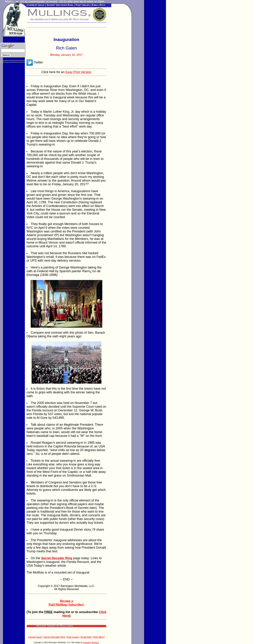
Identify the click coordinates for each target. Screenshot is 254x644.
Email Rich (86, 637)
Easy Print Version (78, 72)
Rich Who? (99, 637)
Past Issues (73, 637)
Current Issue (35, 637)
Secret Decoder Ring (54, 637)
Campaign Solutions (91, 642)
